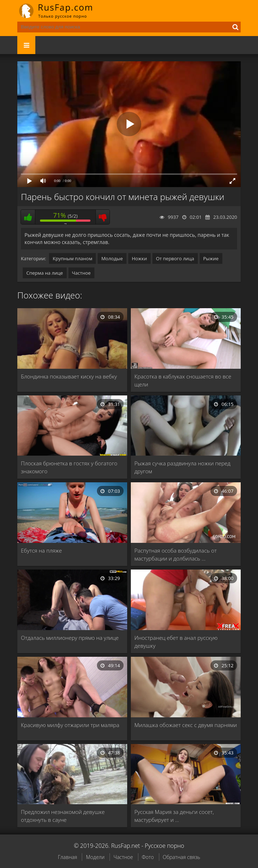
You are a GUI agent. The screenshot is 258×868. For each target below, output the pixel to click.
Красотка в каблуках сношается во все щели (183, 380)
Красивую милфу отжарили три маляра (70, 725)
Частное (81, 273)
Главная (67, 857)
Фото (148, 857)
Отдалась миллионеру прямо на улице (70, 638)
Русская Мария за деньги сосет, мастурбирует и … (174, 816)
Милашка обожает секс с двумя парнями (186, 725)
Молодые (112, 258)
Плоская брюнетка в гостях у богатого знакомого (69, 467)
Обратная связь (182, 857)
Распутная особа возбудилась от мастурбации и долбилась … (176, 554)
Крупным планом (72, 258)
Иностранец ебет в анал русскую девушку (176, 642)
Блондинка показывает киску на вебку (69, 376)
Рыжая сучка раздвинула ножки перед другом (183, 467)
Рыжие (211, 258)
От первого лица (175, 258)
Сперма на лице (45, 273)
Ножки (139, 258)
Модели (95, 857)
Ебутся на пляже (41, 550)
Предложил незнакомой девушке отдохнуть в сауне (63, 816)
